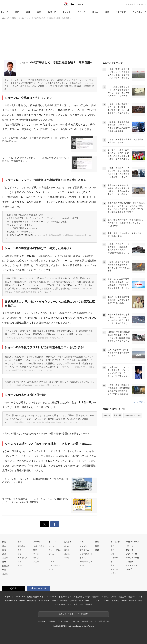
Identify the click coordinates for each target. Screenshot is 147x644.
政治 (4, 554)
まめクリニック (65, 597)
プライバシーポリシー (66, 621)
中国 (4, 570)
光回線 (22, 601)
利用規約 (51, 621)
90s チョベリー (86, 562)
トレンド (67, 12)
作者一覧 (130, 550)
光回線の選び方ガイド (36, 597)
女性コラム (84, 550)
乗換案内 (115, 601)
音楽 (20, 554)
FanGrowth (52, 597)
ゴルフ (36, 558)
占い (81, 601)
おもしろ (81, 12)
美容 (140, 601)
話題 (97, 550)
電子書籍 (89, 604)
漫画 (107, 12)
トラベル (83, 558)
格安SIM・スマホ (135, 597)
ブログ (114, 597)
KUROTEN (20, 597)
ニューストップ (128, 4)
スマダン (83, 546)
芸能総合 (21, 546)
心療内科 (96, 597)
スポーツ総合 (39, 546)
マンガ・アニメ (55, 550)
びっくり (68, 546)
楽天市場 (117, 415)
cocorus (55, 601)
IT (50, 558)
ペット (67, 558)
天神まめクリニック (82, 597)
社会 (4, 546)
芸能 (39, 12)
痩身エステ (78, 604)
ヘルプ (129, 569)
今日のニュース (140, 12)
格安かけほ (32, 601)
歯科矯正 (132, 601)
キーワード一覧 (132, 558)
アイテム (105, 597)
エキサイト (141, 4)
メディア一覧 (132, 554)
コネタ (67, 550)
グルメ (51, 562)
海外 (28, 12)
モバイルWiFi (44, 601)
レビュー (52, 546)
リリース (130, 546)
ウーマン (89, 601)
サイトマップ (132, 565)
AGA (70, 604)
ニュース (5, 12)
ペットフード (60, 604)
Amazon (107, 415)
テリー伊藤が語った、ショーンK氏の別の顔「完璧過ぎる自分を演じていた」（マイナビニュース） (48, 422)
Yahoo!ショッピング (133, 415)
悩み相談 (64, 601)
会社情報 (42, 621)
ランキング (121, 12)
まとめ (5, 558)
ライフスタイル (86, 554)
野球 (35, 550)
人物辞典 (130, 562)
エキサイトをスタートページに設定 (73, 614)
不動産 (124, 601)
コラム (95, 12)
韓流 (20, 562)
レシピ (97, 601)
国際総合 (6, 566)
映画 (20, 550)
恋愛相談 (73, 601)
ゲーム (51, 554)
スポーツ (52, 12)
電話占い (122, 597)
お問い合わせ (104, 621)
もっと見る (139, 402)
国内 (17, 12)
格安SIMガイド (11, 601)
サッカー (37, 554)
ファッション (54, 565)
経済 (4, 550)
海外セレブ (22, 558)
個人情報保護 (83, 621)
